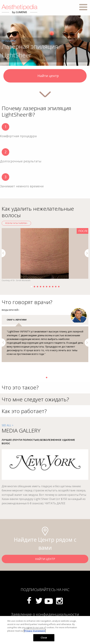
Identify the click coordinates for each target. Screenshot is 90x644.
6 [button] (47, 287)
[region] (45, 630)
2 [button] (34, 287)
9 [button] (56, 287)
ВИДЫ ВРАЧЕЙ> (11, 310)
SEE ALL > (8, 425)
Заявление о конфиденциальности (45, 614)
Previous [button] (4, 253)
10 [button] (59, 287)
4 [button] (41, 287)
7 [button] (50, 287)
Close (44, 638)
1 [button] (31, 287)
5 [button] (44, 287)
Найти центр (45, 76)
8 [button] (53, 287)
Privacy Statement (35, 631)
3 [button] (37, 287)
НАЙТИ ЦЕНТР (45, 559)
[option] (45, 255)
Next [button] (87, 253)
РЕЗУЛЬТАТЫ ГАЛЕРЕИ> (16, 223)
